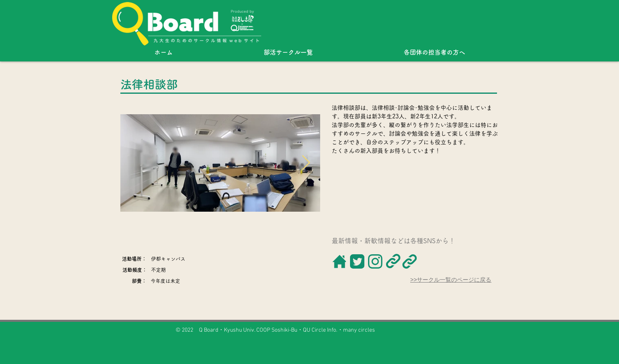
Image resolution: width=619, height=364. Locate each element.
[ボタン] (339, 261)
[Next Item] (306, 163)
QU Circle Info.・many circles (339, 330)
